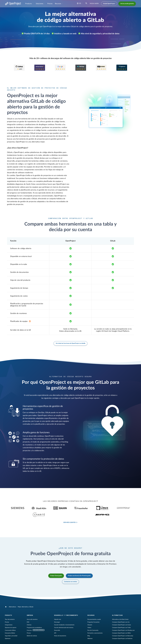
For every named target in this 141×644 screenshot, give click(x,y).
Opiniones (8, 631)
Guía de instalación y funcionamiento (64, 617)
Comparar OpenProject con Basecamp (123, 628)
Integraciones (9, 617)
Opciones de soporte (11, 620)
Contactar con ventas (70, 574)
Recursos (58, 4)
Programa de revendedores (34, 620)
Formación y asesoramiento (95, 626)
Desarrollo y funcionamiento (66, 608)
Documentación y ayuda (94, 612)
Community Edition (10, 623)
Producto (29, 4)
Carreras (29, 623)
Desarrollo (57, 623)
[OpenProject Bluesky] (89, 641)
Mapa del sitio (40, 641)
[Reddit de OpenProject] (85, 641)
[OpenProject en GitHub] (70, 641)
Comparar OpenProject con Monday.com (123, 623)
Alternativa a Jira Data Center (120, 612)
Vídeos (89, 620)
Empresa (30, 608)
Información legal (17, 641)
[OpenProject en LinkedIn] (78, 641)
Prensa (29, 626)
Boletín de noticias (32, 628)
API (55, 626)
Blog (89, 628)
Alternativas (12, 599)
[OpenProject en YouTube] (82, 641)
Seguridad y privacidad (11, 628)
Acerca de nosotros (32, 612)
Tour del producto (10, 612)
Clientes (29, 617)
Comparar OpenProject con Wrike (121, 626)
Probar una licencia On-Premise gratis (79, 568)
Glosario (90, 617)
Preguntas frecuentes (93, 615)
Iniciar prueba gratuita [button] (127, 4)
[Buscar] (86, 4)
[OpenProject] (6, 599)
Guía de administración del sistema (64, 620)
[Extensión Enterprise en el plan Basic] (30, 321)
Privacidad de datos (29, 641)
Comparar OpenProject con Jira (121, 615)
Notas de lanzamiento (60, 628)
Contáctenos (48, 641)
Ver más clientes (69, 515)
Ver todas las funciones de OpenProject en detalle (70, 343)
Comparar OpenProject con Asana (121, 617)
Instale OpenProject (109, 4)
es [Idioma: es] (79, 3)
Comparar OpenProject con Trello (121, 620)
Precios (50, 4)
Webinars (90, 631)
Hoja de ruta (58, 612)
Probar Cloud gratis (56, 568)
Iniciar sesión (94, 3)
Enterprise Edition (10, 626)
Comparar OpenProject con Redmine (122, 631)
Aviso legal (8, 641)
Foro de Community (93, 623)
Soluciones (40, 4)
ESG (28, 615)
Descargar (57, 615)
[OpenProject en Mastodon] (74, 641)
